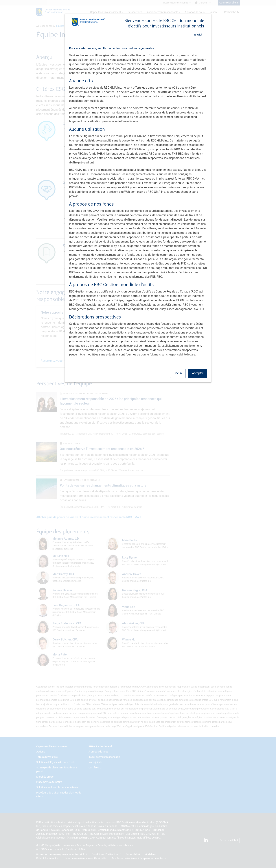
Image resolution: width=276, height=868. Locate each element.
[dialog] (138, 434)
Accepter (198, 373)
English (198, 35)
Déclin (178, 373)
